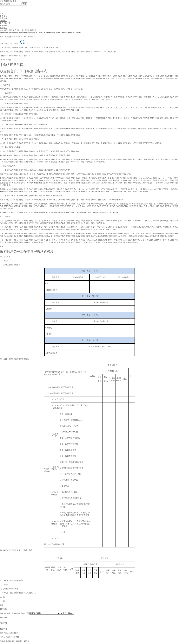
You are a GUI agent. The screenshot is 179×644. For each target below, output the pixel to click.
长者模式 (13, 1)
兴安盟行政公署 (23, 613)
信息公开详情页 (30, 30)
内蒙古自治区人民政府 (8, 613)
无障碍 (6, 1)
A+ (9, 44)
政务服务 (3, 25)
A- (13, 44)
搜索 (24, 4)
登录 (2, 1)
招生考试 (3, 21)
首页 (2, 14)
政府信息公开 (5, 23)
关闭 (2, 605)
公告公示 (3, 16)
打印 (24, 44)
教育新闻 (3, 18)
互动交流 (3, 28)
